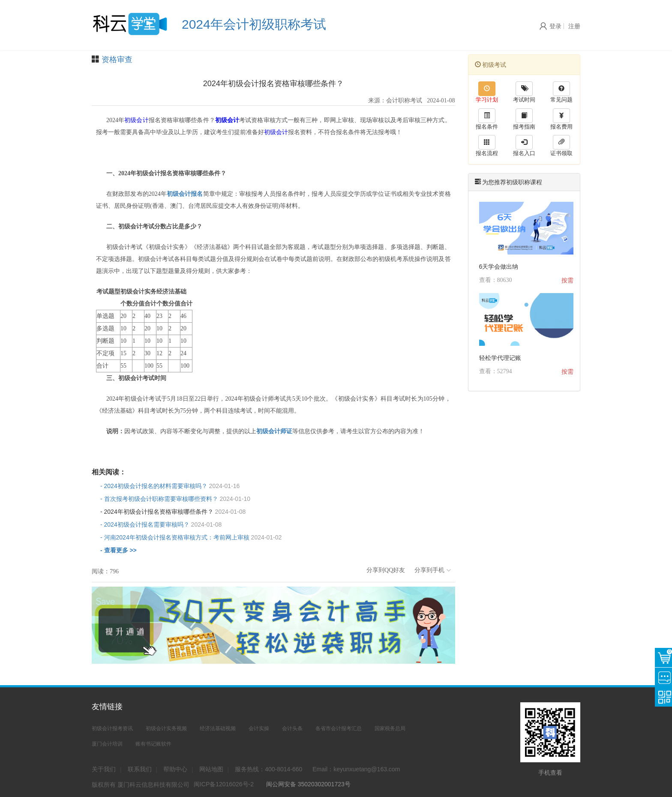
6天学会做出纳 (499, 267)
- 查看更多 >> (118, 550)
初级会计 (136, 120)
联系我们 (140, 769)
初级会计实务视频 (166, 728)
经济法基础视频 (218, 728)
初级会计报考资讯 (112, 728)
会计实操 (259, 728)
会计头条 (292, 728)
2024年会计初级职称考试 (254, 24)
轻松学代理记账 (500, 358)
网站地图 (211, 769)
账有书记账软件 (153, 744)
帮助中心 (175, 769)
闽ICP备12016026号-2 (224, 784)
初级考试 (491, 65)
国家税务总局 (390, 728)
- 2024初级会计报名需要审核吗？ (161, 524)
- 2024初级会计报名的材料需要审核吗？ (170, 486)
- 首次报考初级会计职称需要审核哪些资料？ (175, 499)
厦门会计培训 (107, 744)
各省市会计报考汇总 (339, 728)
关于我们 (104, 769)
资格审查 (117, 60)
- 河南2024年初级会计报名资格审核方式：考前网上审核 (191, 537)
